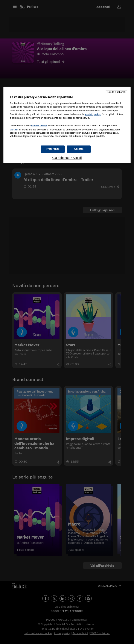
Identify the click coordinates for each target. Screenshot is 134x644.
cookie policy (93, 114)
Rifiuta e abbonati (117, 92)
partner (14, 130)
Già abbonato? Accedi (67, 158)
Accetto (79, 149)
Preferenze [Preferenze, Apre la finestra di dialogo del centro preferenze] (53, 149)
